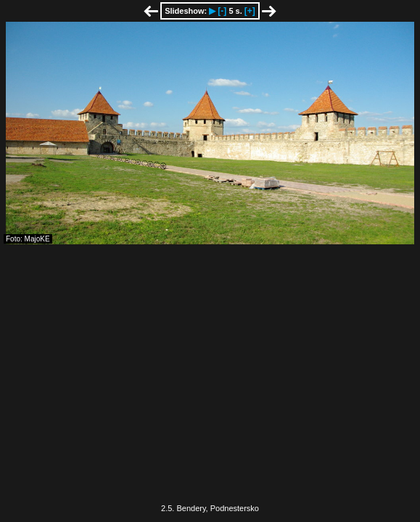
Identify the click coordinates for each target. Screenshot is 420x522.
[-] (222, 11)
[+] (250, 11)
